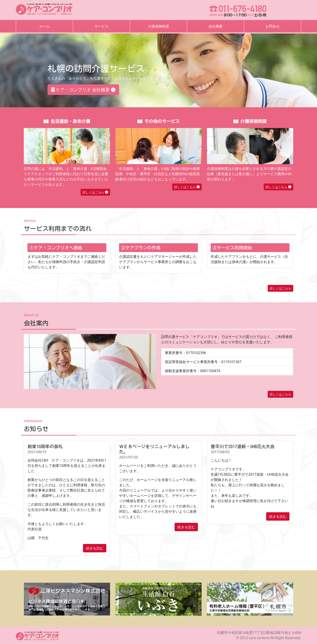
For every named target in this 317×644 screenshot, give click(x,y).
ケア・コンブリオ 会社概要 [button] (83, 90)
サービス (101, 26)
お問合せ (273, 26)
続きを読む (95, 548)
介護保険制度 (158, 26)
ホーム (44, 26)
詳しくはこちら (95, 192)
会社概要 (216, 26)
